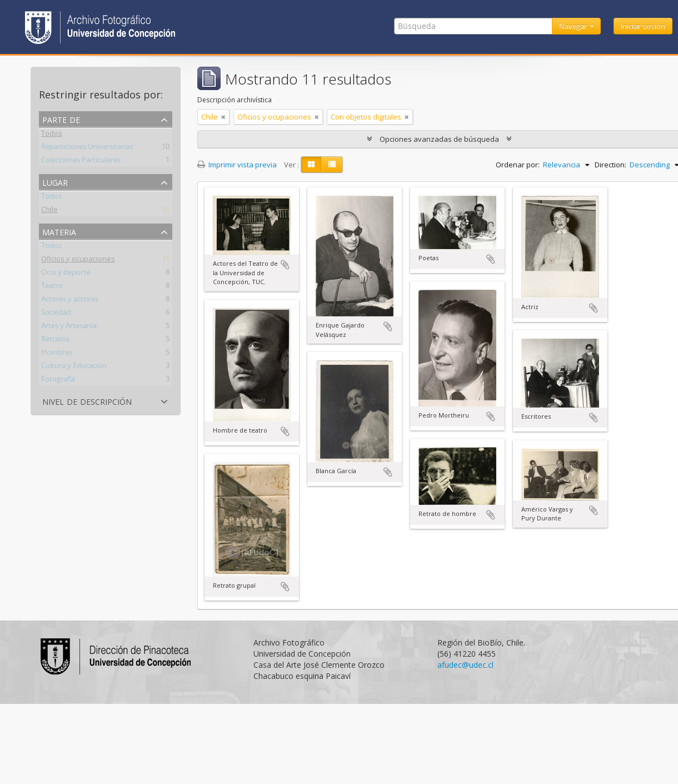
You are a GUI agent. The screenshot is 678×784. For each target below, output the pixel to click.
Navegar (574, 26)
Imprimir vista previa (237, 165)
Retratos (55, 341)
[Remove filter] (223, 117)
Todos (52, 135)
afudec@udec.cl (465, 665)
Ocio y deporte (66, 274)
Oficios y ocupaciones (78, 261)
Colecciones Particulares (81, 162)
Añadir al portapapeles (285, 265)
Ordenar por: (518, 165)
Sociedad (56, 314)
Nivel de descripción (87, 401)
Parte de (61, 119)
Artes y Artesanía (69, 328)
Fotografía (58, 381)
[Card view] (311, 165)
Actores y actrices (70, 301)
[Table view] (332, 165)
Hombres (57, 354)
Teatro (52, 287)
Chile (49, 211)
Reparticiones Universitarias (87, 148)
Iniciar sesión (643, 26)
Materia (59, 231)
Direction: (610, 165)
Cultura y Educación (74, 368)
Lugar (55, 182)
